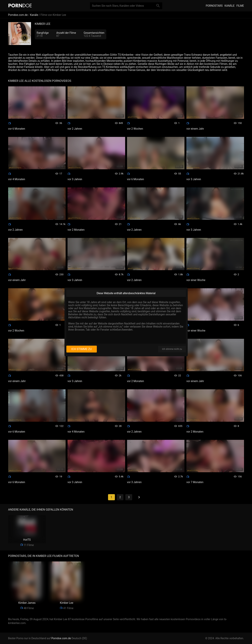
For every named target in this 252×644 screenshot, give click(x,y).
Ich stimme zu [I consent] (81, 349)
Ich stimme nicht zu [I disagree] (172, 349)
